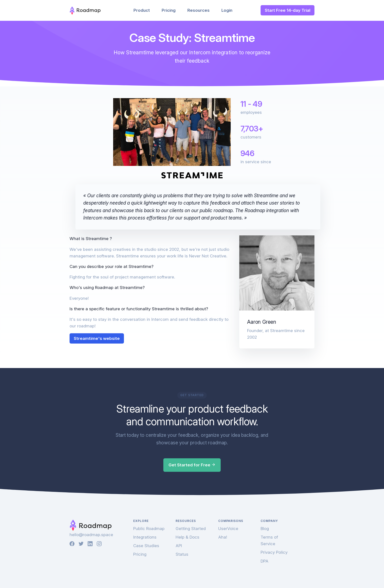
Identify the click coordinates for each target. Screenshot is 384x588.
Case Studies (146, 546)
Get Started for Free (192, 465)
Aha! (223, 537)
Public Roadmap (149, 529)
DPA (264, 561)
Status (182, 554)
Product (142, 10)
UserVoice (228, 529)
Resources (198, 10)
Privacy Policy (274, 552)
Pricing (169, 10)
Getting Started (191, 529)
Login (227, 10)
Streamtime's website (97, 338)
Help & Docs (187, 537)
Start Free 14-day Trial (288, 10)
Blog (265, 529)
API (179, 546)
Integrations (145, 537)
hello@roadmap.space (91, 535)
